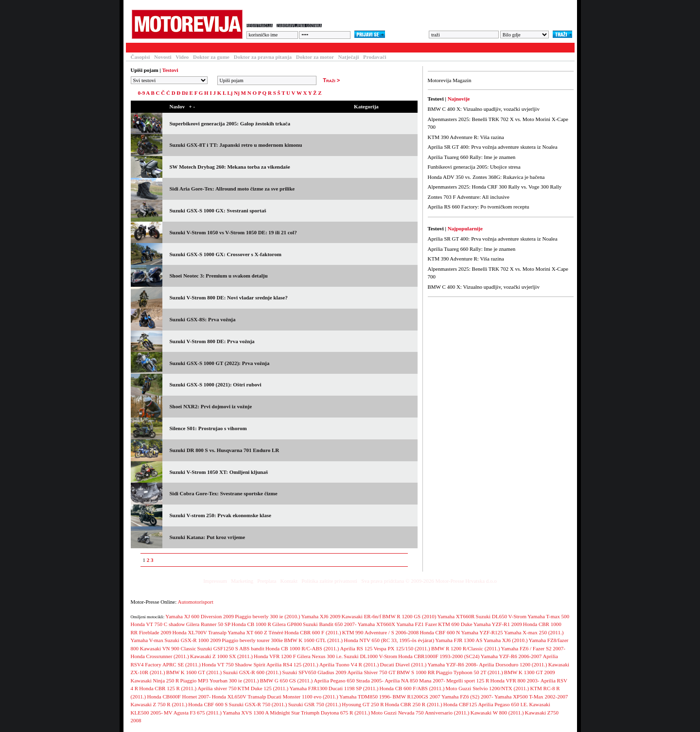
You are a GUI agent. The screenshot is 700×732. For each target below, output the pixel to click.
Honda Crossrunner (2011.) (160, 656)
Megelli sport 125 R (468, 680)
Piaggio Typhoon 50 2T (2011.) (470, 672)
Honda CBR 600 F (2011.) (313, 632)
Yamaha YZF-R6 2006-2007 (511, 656)
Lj (230, 93)
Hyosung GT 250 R (363, 704)
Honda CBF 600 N (440, 632)
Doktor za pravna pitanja (263, 57)
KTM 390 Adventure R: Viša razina (466, 137)
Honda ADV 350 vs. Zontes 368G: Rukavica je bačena (486, 177)
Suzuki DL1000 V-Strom (370, 656)
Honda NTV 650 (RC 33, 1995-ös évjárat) (389, 640)
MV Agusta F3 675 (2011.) (193, 713)
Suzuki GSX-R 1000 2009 (192, 640)
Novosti (163, 57)
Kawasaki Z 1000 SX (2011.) (221, 656)
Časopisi (140, 57)
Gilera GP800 (287, 624)
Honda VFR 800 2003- (515, 680)
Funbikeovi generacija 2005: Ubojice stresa (474, 167)
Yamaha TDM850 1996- (365, 697)
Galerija (286, 48)
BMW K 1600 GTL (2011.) (313, 640)
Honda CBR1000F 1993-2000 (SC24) (439, 656)
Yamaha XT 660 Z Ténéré (255, 632)
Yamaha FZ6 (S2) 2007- (467, 697)
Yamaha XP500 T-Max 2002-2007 (531, 697)
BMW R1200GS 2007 (417, 697)
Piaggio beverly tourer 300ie (252, 640)
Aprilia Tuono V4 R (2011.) (349, 664)
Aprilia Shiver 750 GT (372, 672)
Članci (168, 48)
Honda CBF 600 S (208, 704)
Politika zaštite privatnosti (329, 581)
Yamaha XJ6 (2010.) (505, 640)
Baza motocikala (211, 48)
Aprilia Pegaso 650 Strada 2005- (349, 680)
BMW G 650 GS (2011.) (286, 680)
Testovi (138, 48)
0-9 (142, 93)
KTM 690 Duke (455, 624)
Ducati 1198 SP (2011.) (354, 688)
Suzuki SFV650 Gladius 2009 (315, 672)
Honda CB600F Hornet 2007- (179, 697)
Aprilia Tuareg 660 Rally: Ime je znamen (472, 157)
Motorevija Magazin (450, 80)
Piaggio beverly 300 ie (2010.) (267, 616)
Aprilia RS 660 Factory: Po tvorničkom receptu (479, 207)
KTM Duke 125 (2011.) (263, 688)
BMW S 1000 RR (416, 672)
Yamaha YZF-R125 (482, 632)
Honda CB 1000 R (251, 624)
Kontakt (289, 581)
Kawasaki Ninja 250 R (155, 680)
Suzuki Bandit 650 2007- (330, 624)
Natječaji (349, 57)
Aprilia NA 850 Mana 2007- (415, 680)
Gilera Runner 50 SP (208, 624)
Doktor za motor (315, 57)
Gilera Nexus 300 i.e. (320, 656)
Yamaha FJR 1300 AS (459, 640)
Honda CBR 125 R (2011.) (168, 688)
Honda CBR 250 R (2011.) (414, 704)
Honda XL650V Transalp (239, 697)
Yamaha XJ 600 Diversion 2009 (200, 616)
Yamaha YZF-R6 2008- (453, 664)
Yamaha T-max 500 (548, 616)
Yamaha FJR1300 (309, 688)
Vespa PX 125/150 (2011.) (402, 648)
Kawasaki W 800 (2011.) (497, 713)
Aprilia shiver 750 (217, 688)
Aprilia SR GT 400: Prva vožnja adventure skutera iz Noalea (493, 147)
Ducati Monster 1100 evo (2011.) (303, 697)
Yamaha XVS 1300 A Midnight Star (261, 713)
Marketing (242, 581)
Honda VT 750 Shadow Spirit (234, 664)
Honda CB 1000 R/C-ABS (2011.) (302, 648)
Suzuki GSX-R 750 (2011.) (258, 704)
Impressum (215, 581)
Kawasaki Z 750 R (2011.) (159, 704)
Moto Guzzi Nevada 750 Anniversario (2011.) (420, 713)
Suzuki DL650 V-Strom (501, 616)
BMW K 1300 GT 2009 (530, 672)
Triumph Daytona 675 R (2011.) (335, 713)
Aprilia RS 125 (357, 648)
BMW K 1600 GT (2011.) (194, 672)
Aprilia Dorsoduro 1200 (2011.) (513, 664)
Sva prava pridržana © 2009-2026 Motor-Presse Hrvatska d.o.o (429, 581)
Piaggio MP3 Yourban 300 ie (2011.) (220, 680)
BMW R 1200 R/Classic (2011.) (465, 648)
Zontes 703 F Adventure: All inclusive (469, 197)
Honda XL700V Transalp (199, 632)
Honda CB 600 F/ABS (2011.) (412, 688)
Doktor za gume (211, 57)
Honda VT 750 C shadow (158, 624)
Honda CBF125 (460, 704)
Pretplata (267, 581)
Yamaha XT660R (456, 616)
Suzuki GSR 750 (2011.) (315, 704)
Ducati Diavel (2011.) (403, 664)
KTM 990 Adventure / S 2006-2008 (380, 632)
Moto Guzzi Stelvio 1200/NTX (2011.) (488, 688)
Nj (237, 93)
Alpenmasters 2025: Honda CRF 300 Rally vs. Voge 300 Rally (495, 187)
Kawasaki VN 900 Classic (168, 648)
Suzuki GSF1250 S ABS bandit (231, 648)
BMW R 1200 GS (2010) (409, 616)
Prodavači (375, 57)
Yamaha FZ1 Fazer (417, 624)
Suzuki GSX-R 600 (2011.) (252, 672)
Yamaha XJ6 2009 (321, 616)
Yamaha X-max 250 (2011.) (534, 632)
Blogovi (320, 48)
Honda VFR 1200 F (275, 656)
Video (182, 57)
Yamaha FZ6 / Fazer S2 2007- (533, 648)
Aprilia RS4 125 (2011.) (292, 664)
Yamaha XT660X (376, 624)
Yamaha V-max (147, 640)
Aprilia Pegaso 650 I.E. (503, 704)
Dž (185, 93)
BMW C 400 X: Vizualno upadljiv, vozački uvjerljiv (484, 109)
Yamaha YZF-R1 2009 (498, 624)
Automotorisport (196, 602)
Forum (254, 48)
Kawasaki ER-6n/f (362, 616)
